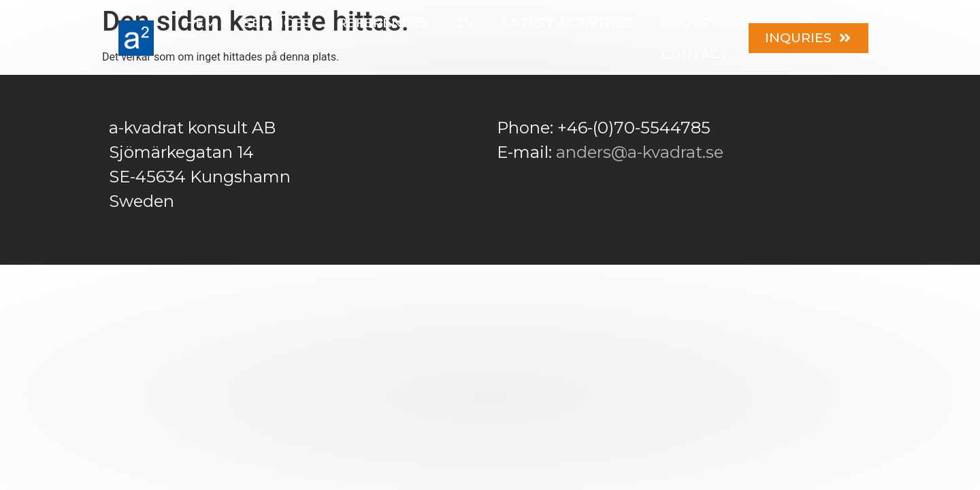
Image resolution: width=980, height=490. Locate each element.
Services (277, 22)
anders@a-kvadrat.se (640, 152)
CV (465, 22)
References (383, 22)
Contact (695, 54)
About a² (694, 22)
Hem (200, 22)
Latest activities (568, 22)
